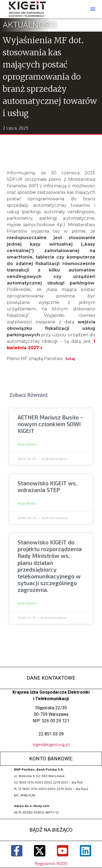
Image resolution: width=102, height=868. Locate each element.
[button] (93, 9)
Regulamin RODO (51, 863)
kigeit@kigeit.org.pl (51, 744)
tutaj (70, 358)
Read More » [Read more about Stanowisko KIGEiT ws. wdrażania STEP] (28, 504)
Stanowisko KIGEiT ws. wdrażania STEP (47, 486)
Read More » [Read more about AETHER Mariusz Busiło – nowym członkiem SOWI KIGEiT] (28, 445)
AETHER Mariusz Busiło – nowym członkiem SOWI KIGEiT (50, 424)
